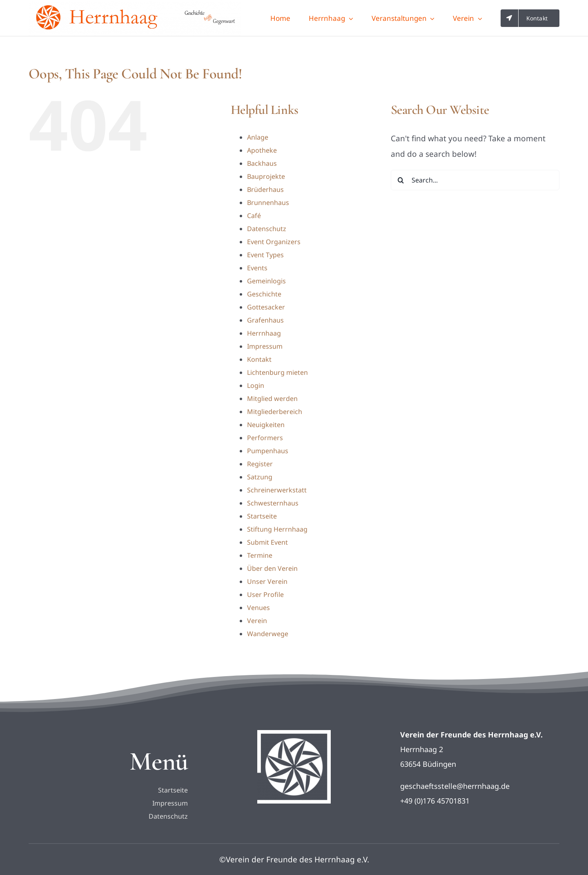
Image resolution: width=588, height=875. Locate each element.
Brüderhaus (265, 189)
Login (256, 385)
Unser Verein (267, 581)
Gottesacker (266, 307)
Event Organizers (274, 242)
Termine (260, 555)
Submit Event (267, 542)
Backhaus (262, 163)
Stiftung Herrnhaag (277, 529)
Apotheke (262, 150)
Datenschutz (267, 229)
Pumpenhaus (268, 451)
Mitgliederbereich (275, 412)
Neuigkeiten (266, 425)
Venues (258, 608)
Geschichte (264, 294)
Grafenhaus (265, 320)
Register (260, 464)
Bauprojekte (266, 176)
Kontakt (259, 359)
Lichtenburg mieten (277, 372)
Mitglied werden (272, 399)
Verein (257, 621)
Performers (265, 438)
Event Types (265, 255)
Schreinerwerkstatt (277, 490)
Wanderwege (268, 634)
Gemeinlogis (266, 281)
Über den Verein (272, 568)
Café (254, 216)
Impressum (265, 346)
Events (257, 268)
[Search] (401, 180)
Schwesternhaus (273, 503)
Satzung (260, 477)
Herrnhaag (264, 333)
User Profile (265, 594)
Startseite (262, 516)
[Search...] (475, 180)
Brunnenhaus (268, 203)
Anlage (258, 137)
